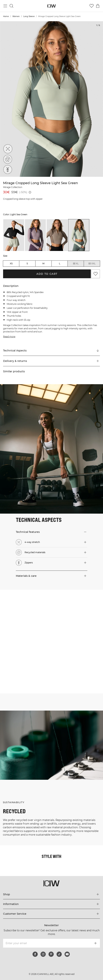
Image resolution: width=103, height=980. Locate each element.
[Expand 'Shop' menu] (51, 894)
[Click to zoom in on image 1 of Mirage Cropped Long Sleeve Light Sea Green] (51, 99)
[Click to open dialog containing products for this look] (26, 616)
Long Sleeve (29, 16)
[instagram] (43, 954)
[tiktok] (59, 954)
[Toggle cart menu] (98, 6)
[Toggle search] (11, 6)
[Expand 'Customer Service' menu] (51, 914)
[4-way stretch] (8, 149)
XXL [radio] (92, 264)
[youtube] (67, 954)
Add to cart (47, 274)
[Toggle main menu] (5, 6)
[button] (51, 361)
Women (16, 16)
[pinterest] (51, 954)
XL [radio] (76, 264)
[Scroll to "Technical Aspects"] (51, 351)
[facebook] (35, 954)
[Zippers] (8, 169)
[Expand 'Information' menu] (51, 904)
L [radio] (60, 263)
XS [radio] (11, 263)
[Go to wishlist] (92, 6)
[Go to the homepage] (52, 6)
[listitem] (14, 235)
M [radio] (43, 263)
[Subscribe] (95, 943)
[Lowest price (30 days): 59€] (30, 192)
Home (6, 16)
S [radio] (27, 263)
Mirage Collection (13, 187)
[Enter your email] (46, 943)
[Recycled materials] (8, 159)
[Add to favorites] (96, 274)
